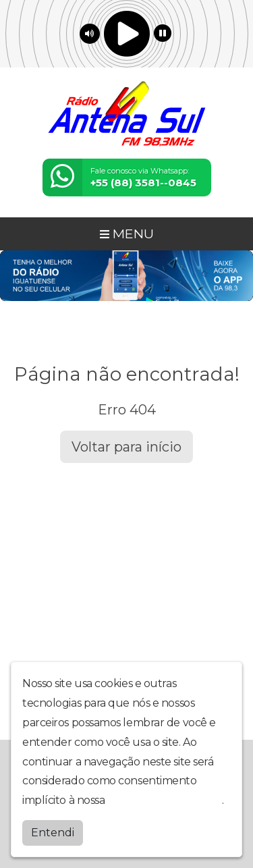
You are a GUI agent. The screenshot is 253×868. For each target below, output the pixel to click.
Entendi (53, 832)
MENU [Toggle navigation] (127, 234)
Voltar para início (126, 447)
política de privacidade (165, 799)
